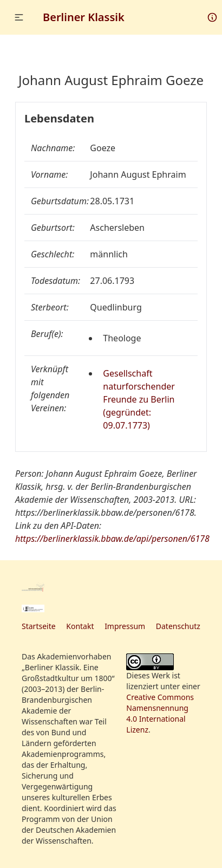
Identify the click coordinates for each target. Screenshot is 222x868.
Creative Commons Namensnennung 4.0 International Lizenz (160, 713)
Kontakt (80, 626)
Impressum (125, 626)
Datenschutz (178, 626)
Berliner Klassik (84, 17)
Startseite (39, 626)
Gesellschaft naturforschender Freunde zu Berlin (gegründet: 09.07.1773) (139, 399)
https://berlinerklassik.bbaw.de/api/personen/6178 (112, 539)
